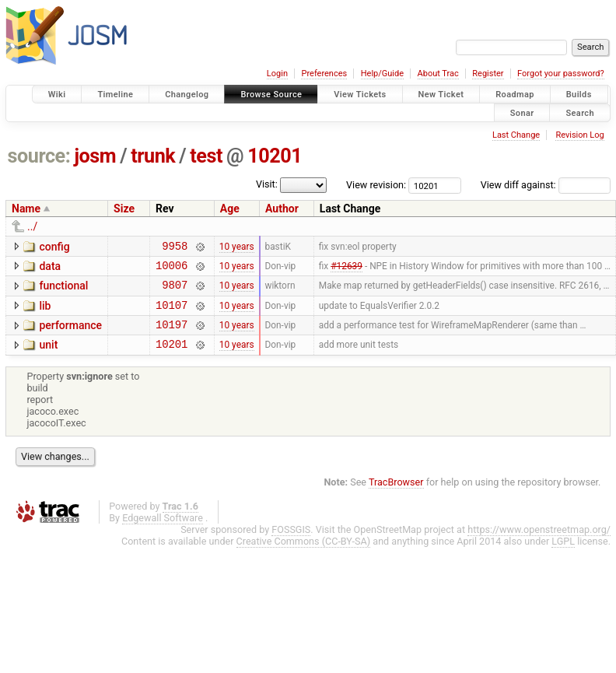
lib (45, 313)
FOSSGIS (291, 543)
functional (63, 290)
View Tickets (360, 95)
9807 (175, 291)
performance (70, 335)
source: (39, 156)
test (206, 156)
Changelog (187, 95)
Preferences (324, 74)
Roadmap (515, 95)
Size (124, 209)
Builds (579, 95)
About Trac (438, 74)
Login (277, 74)
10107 (171, 314)
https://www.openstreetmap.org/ (539, 543)
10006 (171, 270)
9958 (175, 248)
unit (48, 356)
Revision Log (579, 135)
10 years (237, 247)
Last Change (516, 135)
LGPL (563, 555)
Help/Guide (382, 74)
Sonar (522, 112)
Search (580, 112)
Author (282, 209)
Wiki (57, 95)
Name (26, 209)
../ (32, 226)
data (50, 268)
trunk (153, 156)
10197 (171, 336)
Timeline (115, 95)
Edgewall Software (163, 532)
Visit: (267, 184)
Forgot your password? (561, 74)
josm (95, 156)
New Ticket (441, 95)
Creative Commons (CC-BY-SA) (304, 555)
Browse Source (271, 95)
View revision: (376, 185)
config (54, 247)
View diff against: (546, 185)
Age (230, 209)
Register (488, 74)
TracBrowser (396, 496)
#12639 (346, 269)
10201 (275, 156)
